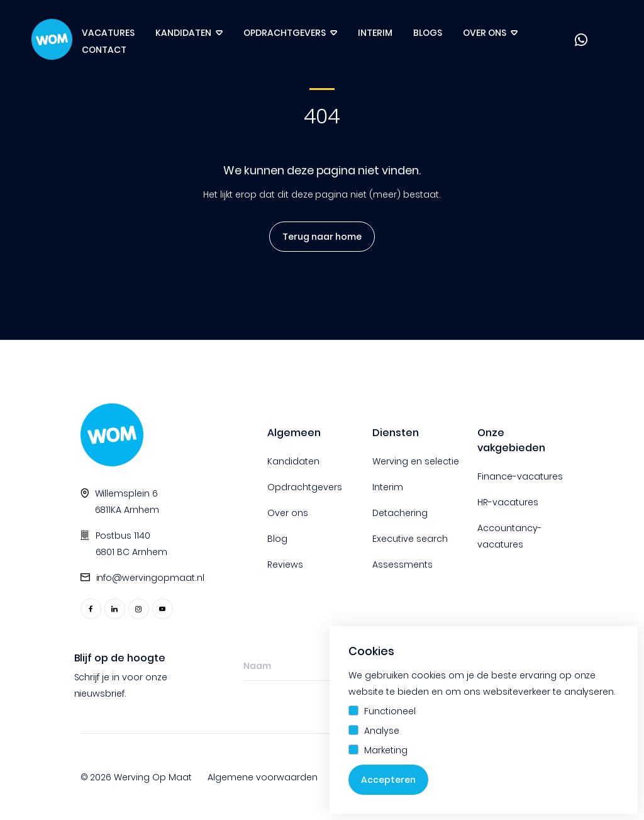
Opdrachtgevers (285, 33)
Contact (104, 50)
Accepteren (388, 780)
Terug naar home (322, 237)
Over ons (485, 33)
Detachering (400, 513)
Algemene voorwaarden (263, 777)
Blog (277, 539)
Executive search (410, 539)
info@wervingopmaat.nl (151, 578)
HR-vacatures (508, 502)
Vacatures (108, 33)
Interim (375, 33)
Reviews (285, 564)
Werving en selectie (416, 461)
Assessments (402, 564)
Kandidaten (183, 33)
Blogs (428, 33)
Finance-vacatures (520, 476)
